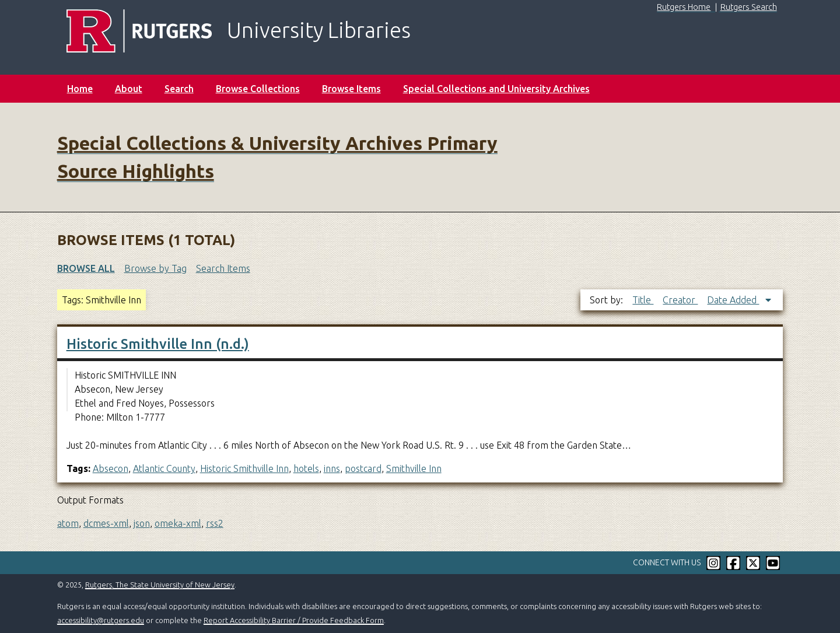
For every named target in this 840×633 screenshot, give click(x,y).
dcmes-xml (106, 523)
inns (332, 468)
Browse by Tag (155, 268)
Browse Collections (258, 89)
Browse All (86, 268)
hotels (306, 468)
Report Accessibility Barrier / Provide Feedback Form (294, 620)
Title (643, 300)
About (129, 89)
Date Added (733, 300)
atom (68, 523)
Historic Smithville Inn (244, 468)
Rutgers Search (749, 7)
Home (80, 89)
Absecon (111, 468)
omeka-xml (178, 523)
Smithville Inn (414, 468)
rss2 (215, 523)
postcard (363, 468)
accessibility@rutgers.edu (101, 620)
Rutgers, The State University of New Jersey (160, 585)
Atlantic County (164, 468)
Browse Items (351, 89)
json (142, 523)
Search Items (223, 268)
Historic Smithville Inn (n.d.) (158, 344)
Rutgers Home (684, 7)
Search (179, 89)
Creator (680, 300)
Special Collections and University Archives (496, 89)
